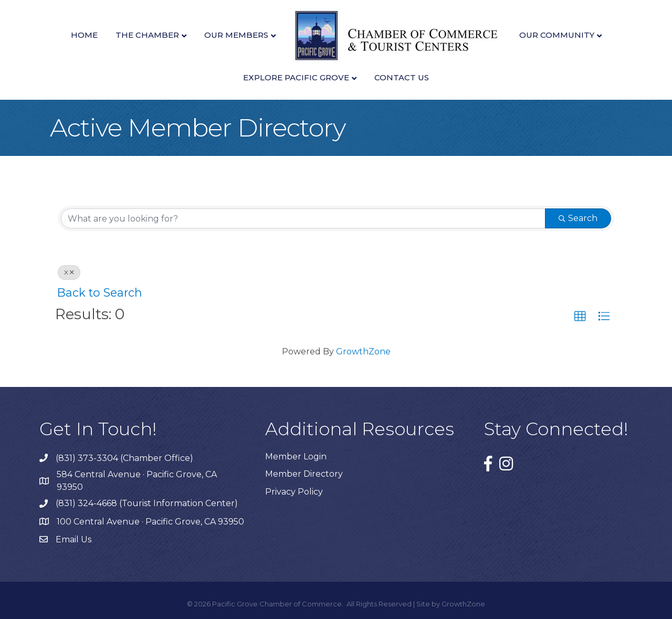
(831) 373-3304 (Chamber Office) (124, 458)
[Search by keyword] (303, 218)
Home (84, 35)
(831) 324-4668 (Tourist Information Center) (147, 503)
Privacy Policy (294, 492)
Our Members (236, 35)
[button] (580, 317)
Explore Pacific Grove (296, 77)
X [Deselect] (69, 272)
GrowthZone (363, 352)
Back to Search (100, 292)
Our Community (557, 35)
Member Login (296, 457)
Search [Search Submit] (578, 218)
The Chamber (147, 35)
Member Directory (304, 474)
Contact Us (402, 77)
